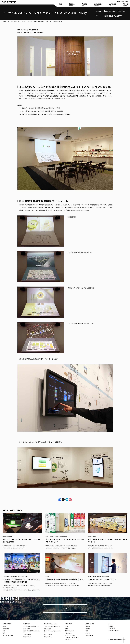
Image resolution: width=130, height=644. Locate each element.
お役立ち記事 (68, 633)
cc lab (66, 629)
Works (4, 21)
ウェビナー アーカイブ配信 (72, 637)
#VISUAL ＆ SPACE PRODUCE (113, 15)
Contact (65, 608)
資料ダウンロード (69, 631)
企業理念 (88, 626)
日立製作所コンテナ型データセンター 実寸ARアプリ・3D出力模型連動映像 (22, 541)
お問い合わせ (125, 2)
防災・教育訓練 (56, 583)
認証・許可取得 (90, 635)
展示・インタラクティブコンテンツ (115, 11)
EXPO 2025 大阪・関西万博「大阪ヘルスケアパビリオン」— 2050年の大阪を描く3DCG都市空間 (22, 581)
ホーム (110, 624)
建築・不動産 (27, 629)
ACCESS (88, 633)
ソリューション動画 (70, 635)
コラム (67, 626)
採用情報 (118, 2)
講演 (4, 633)
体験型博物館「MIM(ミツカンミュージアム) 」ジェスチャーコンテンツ (108, 541)
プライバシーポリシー (114, 631)
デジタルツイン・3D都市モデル (10, 588)
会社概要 (88, 629)
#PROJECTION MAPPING (112, 17)
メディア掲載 (6, 629)
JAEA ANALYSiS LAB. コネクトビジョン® (102, 579)
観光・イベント (56, 546)
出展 (4, 631)
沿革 (87, 631)
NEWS (4, 626)
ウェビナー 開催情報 (8, 635)
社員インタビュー (69, 640)
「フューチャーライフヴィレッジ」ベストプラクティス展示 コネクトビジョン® (65, 541)
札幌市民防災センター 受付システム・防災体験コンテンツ (65, 579)
